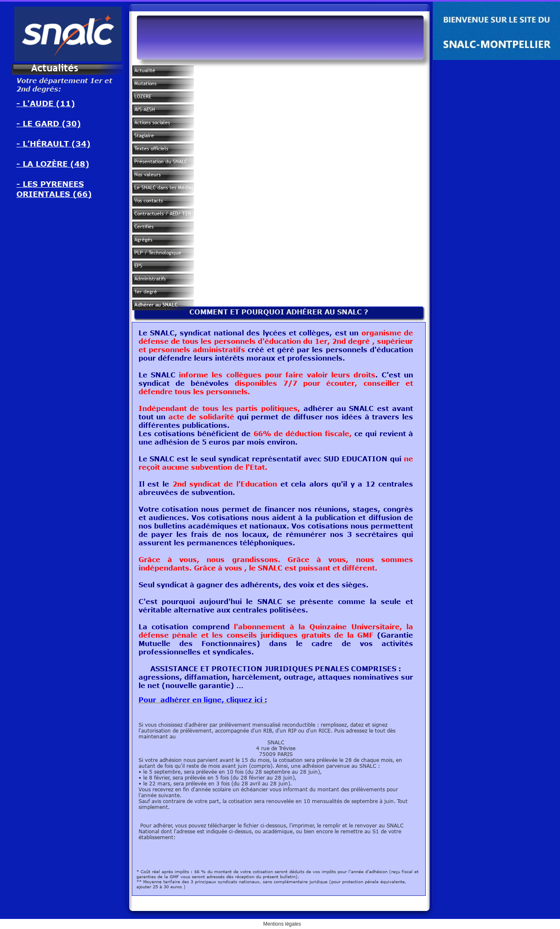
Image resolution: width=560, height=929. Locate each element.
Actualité (145, 71)
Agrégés (143, 240)
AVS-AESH (145, 110)
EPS (138, 266)
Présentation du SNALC (161, 162)
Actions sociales (152, 123)
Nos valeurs (148, 175)
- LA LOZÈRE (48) (53, 164)
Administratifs (150, 279)
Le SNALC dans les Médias (164, 188)
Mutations (145, 84)
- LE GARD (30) (49, 123)
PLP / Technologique (158, 253)
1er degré (146, 292)
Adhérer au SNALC (156, 305)
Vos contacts (149, 201)
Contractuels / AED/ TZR (163, 214)
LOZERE (143, 97)
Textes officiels (151, 149)
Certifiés (144, 227)
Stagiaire (144, 136)
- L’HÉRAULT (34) (54, 144)
